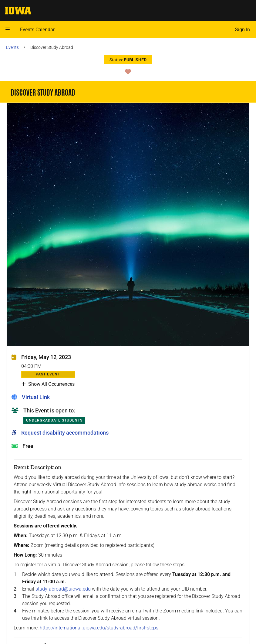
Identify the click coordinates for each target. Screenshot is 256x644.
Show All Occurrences (48, 384)
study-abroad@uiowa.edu (63, 589)
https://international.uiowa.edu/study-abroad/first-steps (99, 628)
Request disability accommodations (65, 433)
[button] (8, 30)
